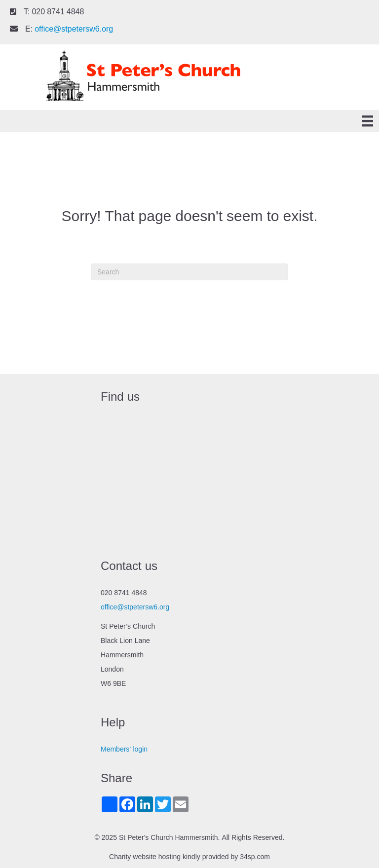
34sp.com (255, 857)
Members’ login (124, 749)
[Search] (189, 272)
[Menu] (368, 121)
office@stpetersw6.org (74, 29)
